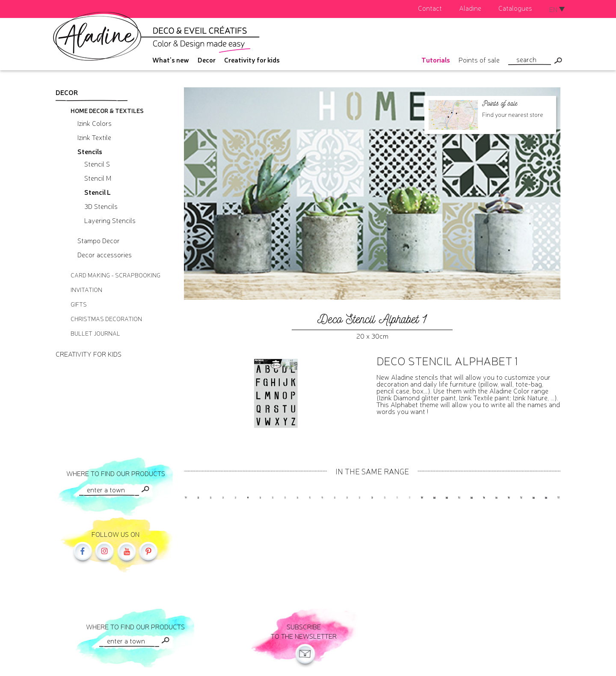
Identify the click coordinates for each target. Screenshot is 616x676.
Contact (430, 8)
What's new (171, 60)
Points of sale (479, 60)
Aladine (470, 8)
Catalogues (515, 8)
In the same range (372, 471)
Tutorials (436, 60)
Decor (207, 60)
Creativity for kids (252, 60)
